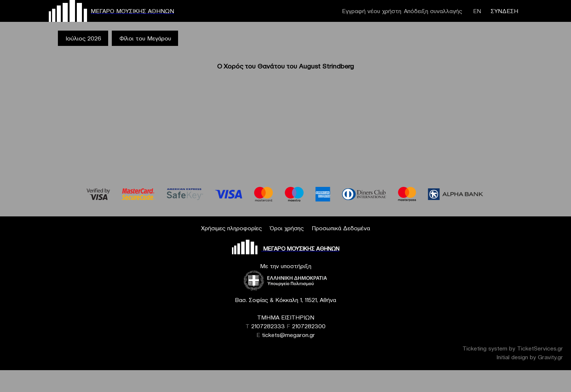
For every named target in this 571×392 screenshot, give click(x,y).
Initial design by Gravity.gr (530, 357)
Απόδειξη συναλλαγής (433, 11)
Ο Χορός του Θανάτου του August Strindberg (285, 66)
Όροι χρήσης (287, 228)
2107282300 (309, 326)
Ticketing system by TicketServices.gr (513, 348)
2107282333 (268, 326)
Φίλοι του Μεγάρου (145, 38)
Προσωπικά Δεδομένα (341, 228)
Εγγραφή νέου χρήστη (372, 11)
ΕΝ (477, 11)
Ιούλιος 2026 (83, 38)
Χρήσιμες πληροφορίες (231, 228)
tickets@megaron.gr (288, 335)
